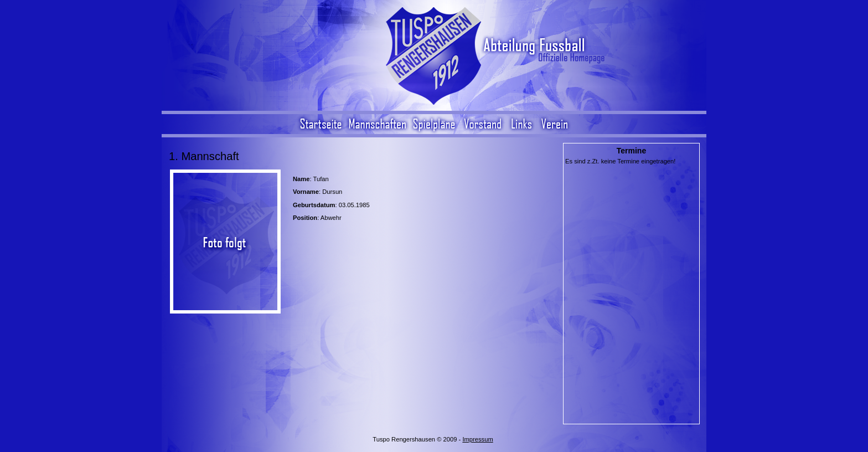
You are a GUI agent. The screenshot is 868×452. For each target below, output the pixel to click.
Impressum (477, 439)
